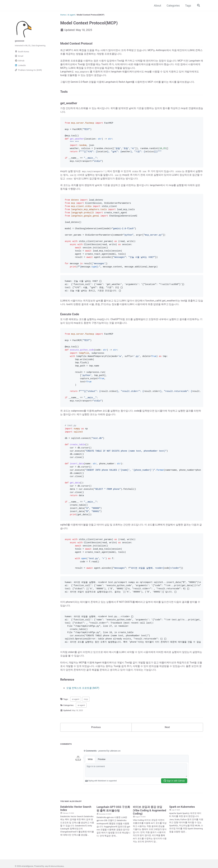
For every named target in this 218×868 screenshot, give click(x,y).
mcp (86, 733)
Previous (96, 762)
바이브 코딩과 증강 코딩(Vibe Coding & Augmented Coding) (149, 846)
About (157, 6)
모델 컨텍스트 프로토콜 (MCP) (85, 722)
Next (167, 762)
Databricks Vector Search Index (76, 844)
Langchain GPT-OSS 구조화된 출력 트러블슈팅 (113, 844)
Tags (187, 6)
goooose (20, 41)
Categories (173, 6)
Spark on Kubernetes (182, 842)
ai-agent (76, 733)
